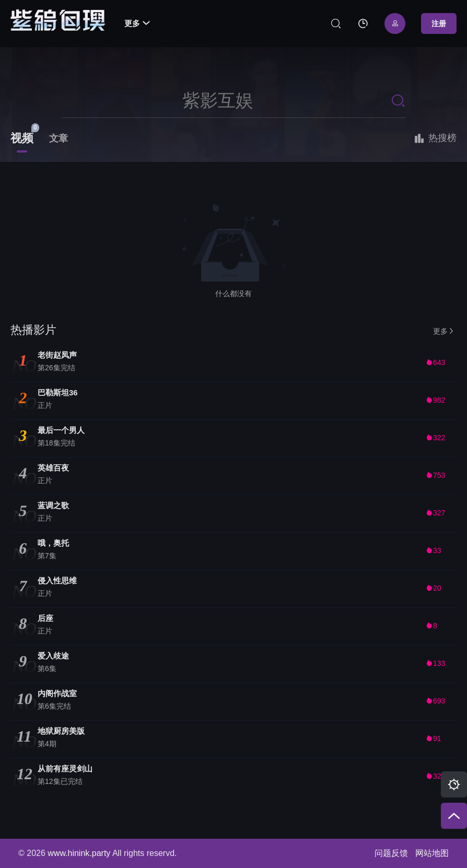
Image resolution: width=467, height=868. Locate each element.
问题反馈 (391, 853)
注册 (439, 24)
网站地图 (432, 853)
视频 (22, 138)
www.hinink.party (79, 853)
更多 (137, 23)
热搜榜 (435, 138)
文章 (59, 138)
